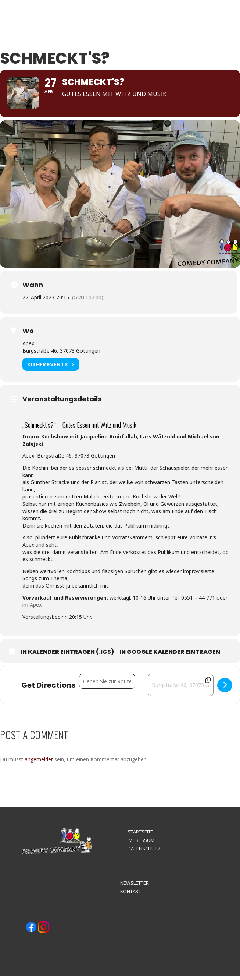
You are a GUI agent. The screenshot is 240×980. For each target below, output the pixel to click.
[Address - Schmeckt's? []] (107, 685)
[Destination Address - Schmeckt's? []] (181, 689)
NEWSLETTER (135, 886)
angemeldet (39, 763)
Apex (36, 608)
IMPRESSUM (141, 844)
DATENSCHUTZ (144, 852)
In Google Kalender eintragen (170, 656)
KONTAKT (131, 895)
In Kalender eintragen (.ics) (67, 656)
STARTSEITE (140, 835)
